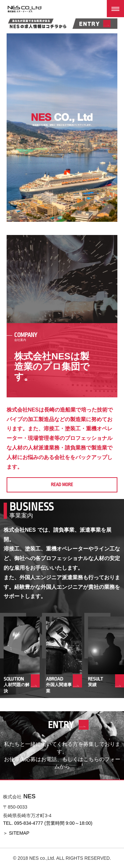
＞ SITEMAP (16, 833)
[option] (62, 128)
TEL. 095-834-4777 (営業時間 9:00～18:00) (48, 823)
